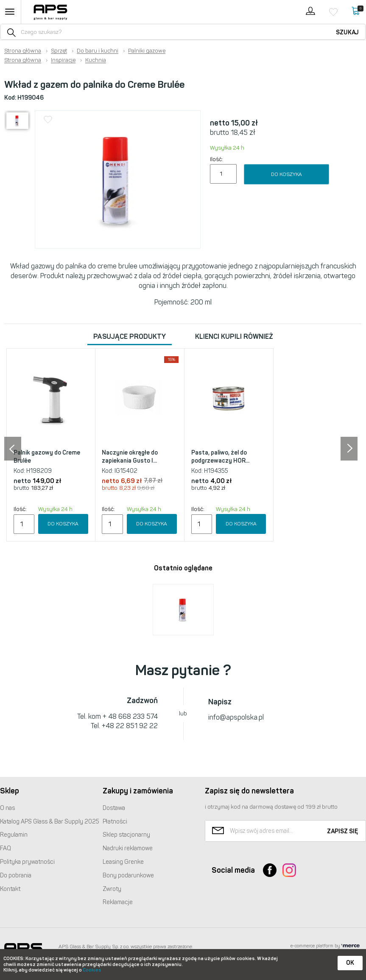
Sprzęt (59, 51)
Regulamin (14, 835)
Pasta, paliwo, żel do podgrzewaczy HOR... (220, 457)
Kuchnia (96, 60)
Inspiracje (63, 60)
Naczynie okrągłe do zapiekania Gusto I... (130, 457)
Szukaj (347, 32)
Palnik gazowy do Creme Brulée (47, 457)
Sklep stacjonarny (126, 835)
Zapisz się (342, 831)
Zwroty (112, 889)
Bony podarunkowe (128, 875)
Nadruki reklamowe (128, 848)
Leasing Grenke (123, 862)
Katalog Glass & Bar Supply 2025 (50, 822)
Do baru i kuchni (98, 51)
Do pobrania (16, 875)
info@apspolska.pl (236, 717)
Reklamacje (118, 902)
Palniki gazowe (147, 51)
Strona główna (23, 51)
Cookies (92, 970)
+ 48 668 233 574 (130, 716)
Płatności (115, 822)
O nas (7, 808)
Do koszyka (286, 174)
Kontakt (10, 889)
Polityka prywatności (27, 862)
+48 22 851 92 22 (130, 726)
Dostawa (114, 808)
